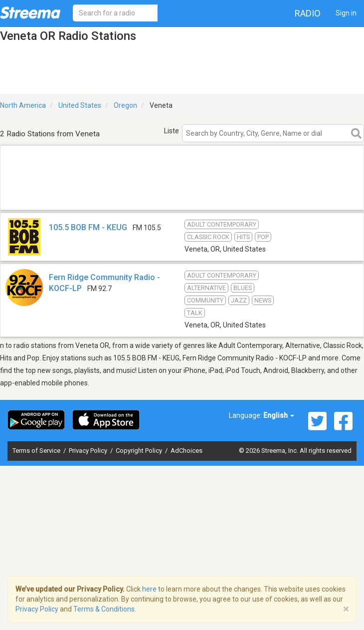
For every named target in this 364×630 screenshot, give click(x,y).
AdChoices (186, 451)
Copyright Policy (140, 451)
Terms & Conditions (104, 609)
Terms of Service (37, 451)
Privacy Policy (89, 451)
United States (80, 105)
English (279, 415)
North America (23, 105)
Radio (308, 13)
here (149, 589)
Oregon (125, 105)
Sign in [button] (346, 13)
